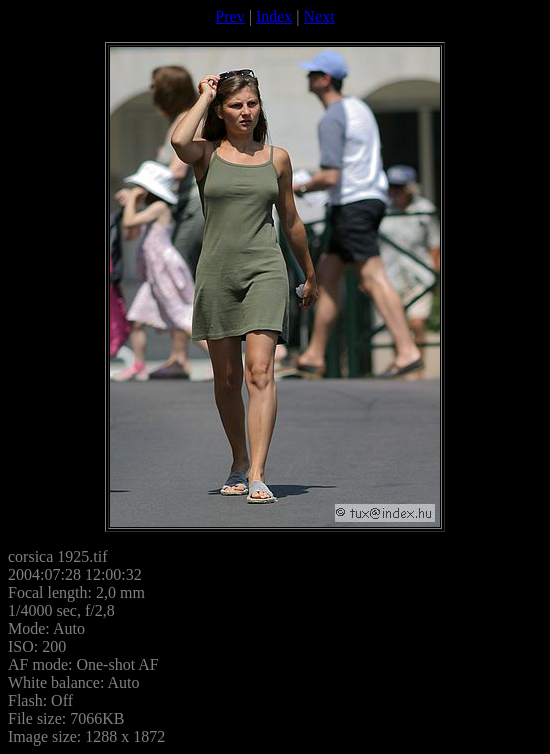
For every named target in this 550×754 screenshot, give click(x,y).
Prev (229, 16)
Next (319, 16)
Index (274, 16)
